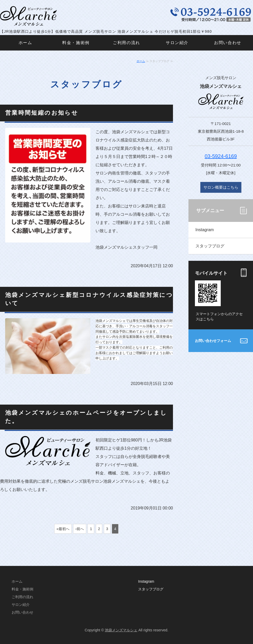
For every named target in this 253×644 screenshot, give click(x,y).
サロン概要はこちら (221, 187)
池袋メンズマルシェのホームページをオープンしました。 (86, 417)
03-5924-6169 (221, 156)
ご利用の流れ (126, 43)
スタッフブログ (210, 246)
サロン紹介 (177, 43)
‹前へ (80, 529)
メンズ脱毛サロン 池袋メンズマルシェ (30, 16)
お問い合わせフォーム (213, 341)
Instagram (205, 230)
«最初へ (63, 529)
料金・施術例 (76, 43)
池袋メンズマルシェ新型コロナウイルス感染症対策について (89, 299)
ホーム (25, 43)
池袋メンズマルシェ (121, 630)
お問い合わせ (228, 43)
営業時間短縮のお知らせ (42, 113)
